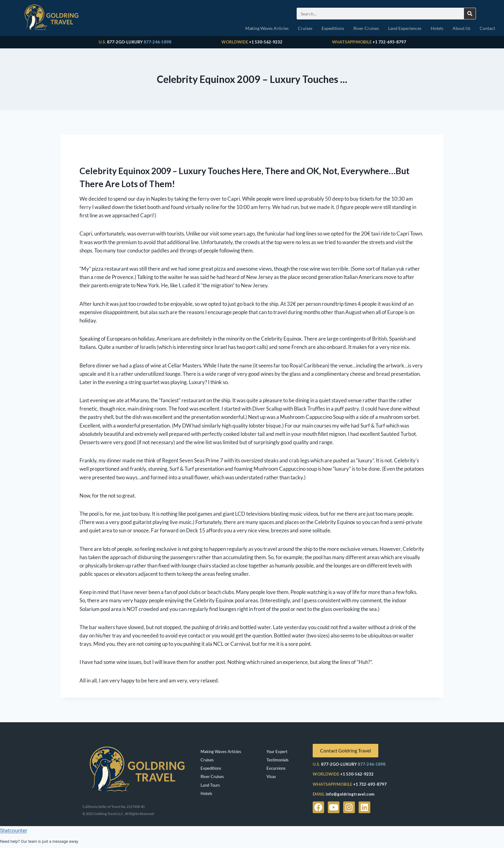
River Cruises (366, 28)
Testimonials (278, 760)
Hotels (437, 28)
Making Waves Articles (267, 28)
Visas (271, 776)
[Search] (470, 14)
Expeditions (333, 28)
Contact (487, 28)
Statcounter (14, 830)
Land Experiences (405, 28)
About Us (461, 28)
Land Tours (210, 785)
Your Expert (277, 752)
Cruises (305, 28)
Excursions (276, 768)
